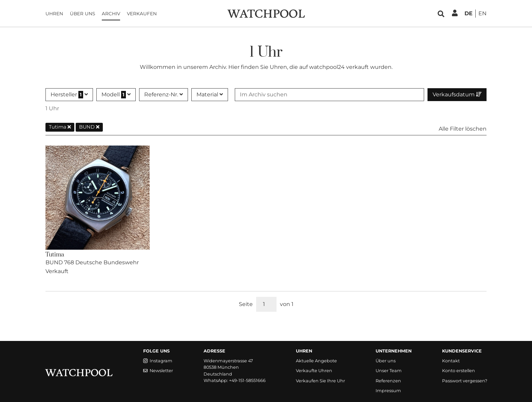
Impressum (388, 391)
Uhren (54, 14)
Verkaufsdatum (457, 94)
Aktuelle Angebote (316, 361)
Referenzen (388, 381)
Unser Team (389, 371)
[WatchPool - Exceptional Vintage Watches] (266, 13)
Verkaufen (142, 14)
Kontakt (451, 361)
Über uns (82, 14)
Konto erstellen (459, 371)
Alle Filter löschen (463, 129)
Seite (246, 304)
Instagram (158, 361)
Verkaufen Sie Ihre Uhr (320, 381)
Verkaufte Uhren (314, 371)
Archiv (111, 14)
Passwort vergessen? (465, 381)
